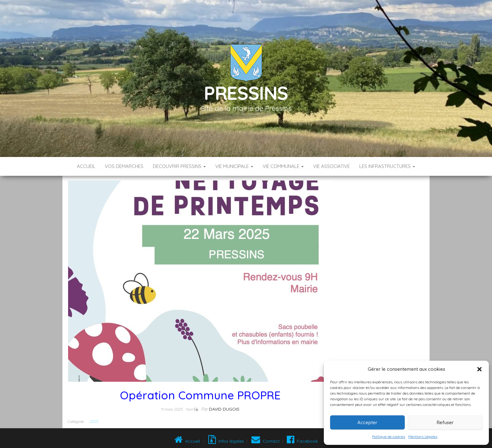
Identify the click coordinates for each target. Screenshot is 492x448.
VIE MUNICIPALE (234, 166)
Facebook (302, 441)
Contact (265, 441)
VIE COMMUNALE (283, 166)
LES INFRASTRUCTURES (387, 166)
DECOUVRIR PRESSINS (179, 166)
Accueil (86, 166)
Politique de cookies (389, 437)
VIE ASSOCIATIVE (332, 166)
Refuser (445, 422)
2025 (94, 421)
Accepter (367, 422)
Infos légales (226, 441)
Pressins (246, 93)
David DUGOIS (224, 409)
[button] (479, 369)
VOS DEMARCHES (124, 166)
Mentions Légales (423, 437)
